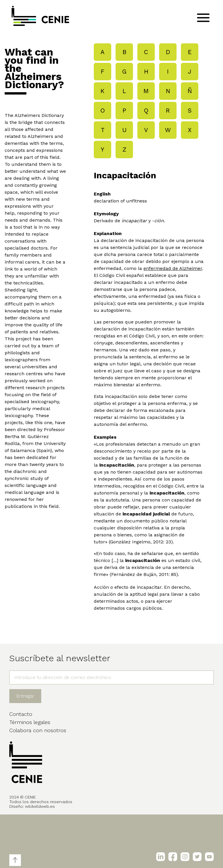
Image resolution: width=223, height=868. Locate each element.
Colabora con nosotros (38, 730)
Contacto (21, 714)
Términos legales (30, 722)
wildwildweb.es (40, 806)
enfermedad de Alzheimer (173, 268)
